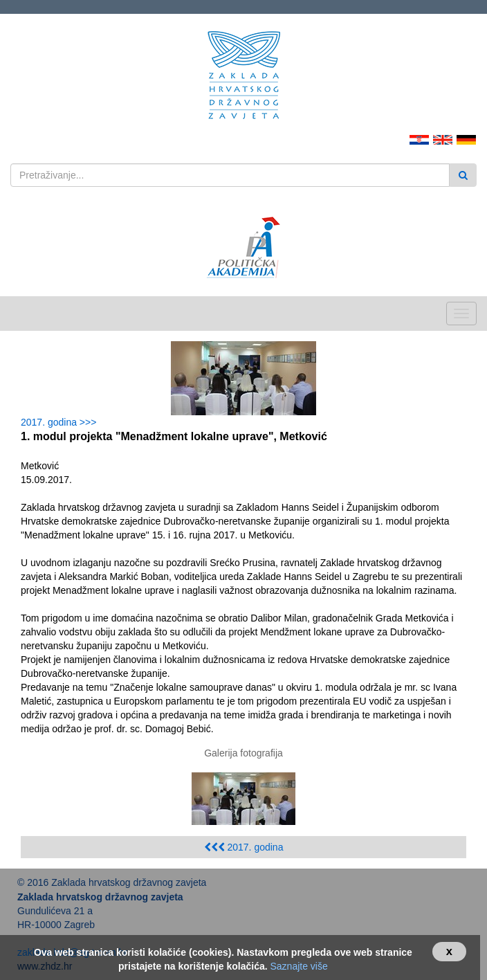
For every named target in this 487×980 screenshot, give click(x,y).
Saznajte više (298, 966)
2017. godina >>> (61, 422)
